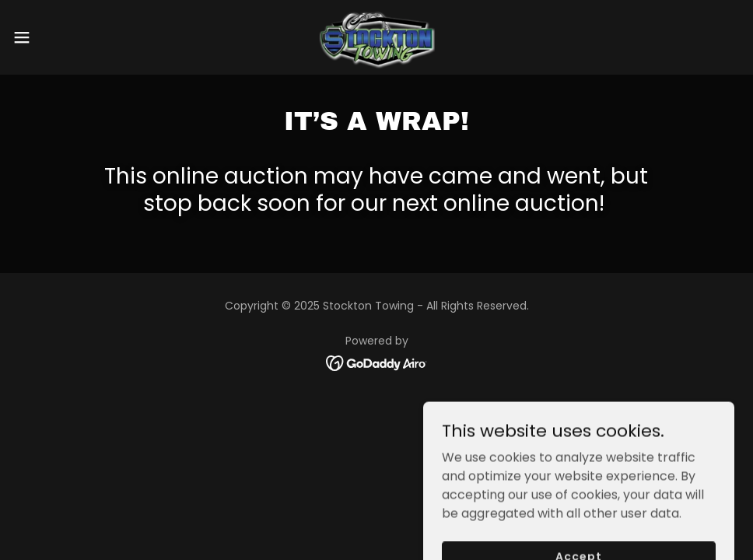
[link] (377, 37)
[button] (62, 37)
